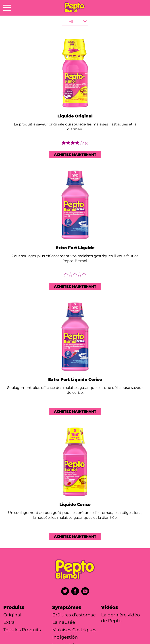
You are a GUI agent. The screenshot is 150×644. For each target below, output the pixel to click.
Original (12, 615)
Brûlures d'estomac (74, 615)
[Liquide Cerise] (75, 462)
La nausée (64, 622)
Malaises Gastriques (74, 630)
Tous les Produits (22, 630)
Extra (9, 622)
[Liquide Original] (75, 74)
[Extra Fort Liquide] (75, 205)
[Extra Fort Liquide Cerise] (75, 337)
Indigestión (65, 637)
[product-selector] (75, 21)
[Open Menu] (7, 8)
